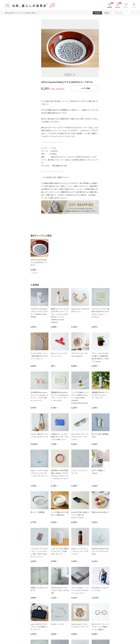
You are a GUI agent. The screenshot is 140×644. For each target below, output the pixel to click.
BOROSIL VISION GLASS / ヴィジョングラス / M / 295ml (100, 551)
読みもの (118, 7)
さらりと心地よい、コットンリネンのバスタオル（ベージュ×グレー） (80, 590)
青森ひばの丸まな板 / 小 (100, 512)
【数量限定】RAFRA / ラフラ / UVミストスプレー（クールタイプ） (100, 395)
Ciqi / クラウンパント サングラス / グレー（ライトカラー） (80, 437)
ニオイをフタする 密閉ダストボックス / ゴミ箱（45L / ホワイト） (60, 551)
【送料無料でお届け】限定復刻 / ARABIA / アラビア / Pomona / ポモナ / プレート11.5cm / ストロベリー (60, 476)
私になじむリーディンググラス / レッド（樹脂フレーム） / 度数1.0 (100, 627)
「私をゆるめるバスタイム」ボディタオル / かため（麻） (60, 590)
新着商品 (110, 7)
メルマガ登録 (85, 88)
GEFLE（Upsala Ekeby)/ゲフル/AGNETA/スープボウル (39, 262)
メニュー (134, 7)
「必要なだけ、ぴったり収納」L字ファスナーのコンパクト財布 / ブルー (60, 437)
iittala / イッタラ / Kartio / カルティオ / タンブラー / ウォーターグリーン (39, 473)
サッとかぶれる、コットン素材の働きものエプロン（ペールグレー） (39, 356)
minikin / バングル (58, 624)
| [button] (68, 75)
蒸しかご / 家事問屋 (38, 512)
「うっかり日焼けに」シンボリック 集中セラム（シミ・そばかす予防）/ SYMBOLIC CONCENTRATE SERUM (80, 398)
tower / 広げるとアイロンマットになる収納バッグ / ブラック (39, 627)
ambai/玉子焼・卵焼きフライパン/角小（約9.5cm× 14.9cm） (80, 515)
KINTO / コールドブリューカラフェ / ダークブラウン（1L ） (80, 551)
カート (126, 7)
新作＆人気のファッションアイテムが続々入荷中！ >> (22, 13)
